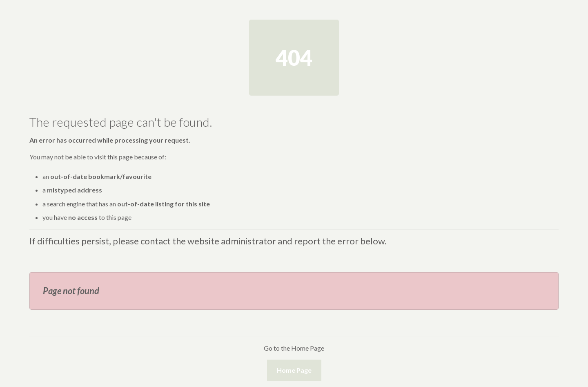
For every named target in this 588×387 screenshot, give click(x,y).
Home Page (294, 370)
